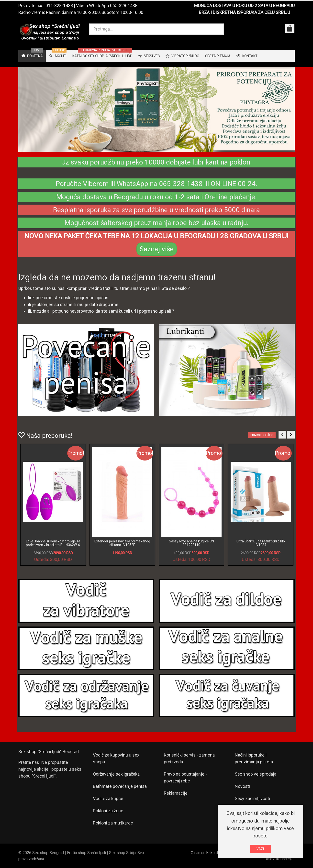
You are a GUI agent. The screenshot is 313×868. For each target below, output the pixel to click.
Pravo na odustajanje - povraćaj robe (185, 777)
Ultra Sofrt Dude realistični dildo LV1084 (261, 543)
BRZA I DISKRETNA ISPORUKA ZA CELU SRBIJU (244, 12)
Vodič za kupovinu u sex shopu (116, 758)
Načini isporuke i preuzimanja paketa (254, 758)
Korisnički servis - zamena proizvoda (189, 758)
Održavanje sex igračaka (116, 774)
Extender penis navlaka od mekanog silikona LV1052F (122, 543)
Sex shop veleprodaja (256, 774)
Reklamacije (176, 793)
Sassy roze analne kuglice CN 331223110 (191, 543)
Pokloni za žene (108, 811)
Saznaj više (157, 249)
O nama (197, 853)
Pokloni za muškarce (113, 823)
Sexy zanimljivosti (252, 798)
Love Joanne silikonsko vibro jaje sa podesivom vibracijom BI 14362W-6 (53, 543)
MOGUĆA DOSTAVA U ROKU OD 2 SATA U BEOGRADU (244, 5)
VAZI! (261, 849)
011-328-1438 (59, 5)
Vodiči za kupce (108, 798)
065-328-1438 (124, 5)
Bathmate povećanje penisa (120, 786)
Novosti (242, 786)
